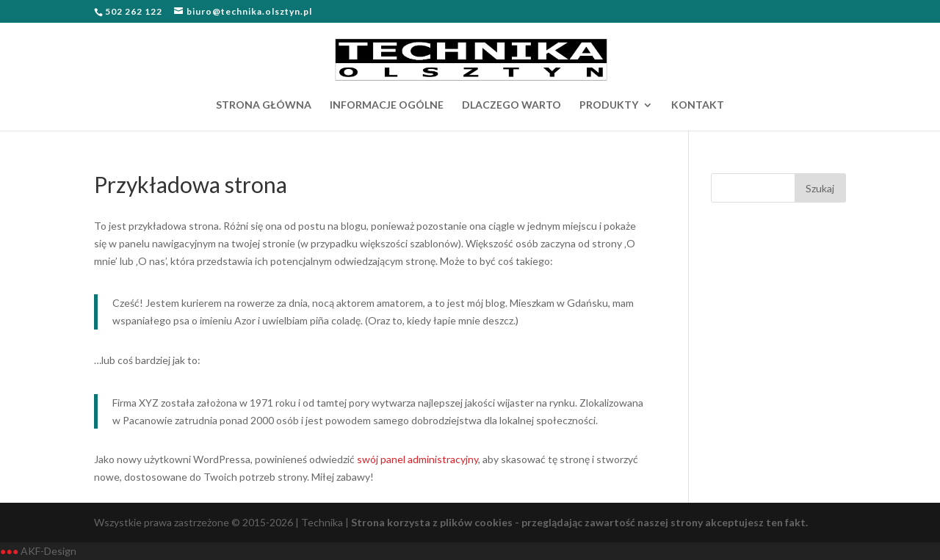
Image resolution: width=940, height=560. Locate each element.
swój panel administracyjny (417, 459)
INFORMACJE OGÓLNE (387, 105)
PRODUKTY (609, 105)
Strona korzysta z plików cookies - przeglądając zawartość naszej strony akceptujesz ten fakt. (579, 522)
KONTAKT (698, 105)
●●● (9, 551)
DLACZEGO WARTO (511, 105)
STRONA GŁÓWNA (264, 105)
